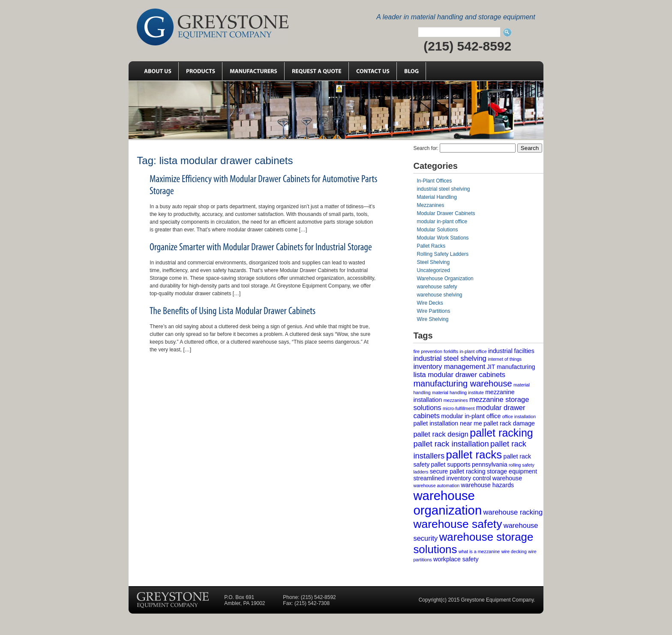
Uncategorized (433, 270)
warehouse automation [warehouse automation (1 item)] (436, 485)
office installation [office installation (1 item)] (519, 416)
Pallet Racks (431, 246)
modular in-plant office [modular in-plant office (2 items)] (471, 416)
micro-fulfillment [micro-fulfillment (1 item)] (459, 408)
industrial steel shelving (443, 189)
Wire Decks (430, 303)
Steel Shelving (433, 262)
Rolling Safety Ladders (442, 254)
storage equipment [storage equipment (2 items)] (512, 471)
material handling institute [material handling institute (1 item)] (458, 392)
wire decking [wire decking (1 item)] (514, 551)
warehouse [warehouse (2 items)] (507, 478)
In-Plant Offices (434, 181)
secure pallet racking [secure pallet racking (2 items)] (458, 471)
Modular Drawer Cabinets (446, 213)
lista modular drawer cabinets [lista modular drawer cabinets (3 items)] (459, 374)
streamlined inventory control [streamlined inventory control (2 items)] (452, 478)
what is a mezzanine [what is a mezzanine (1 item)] (479, 551)
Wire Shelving (432, 319)
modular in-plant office (442, 222)
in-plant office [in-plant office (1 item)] (473, 351)
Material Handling (436, 197)
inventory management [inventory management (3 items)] (449, 366)
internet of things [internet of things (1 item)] (505, 359)
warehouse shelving (439, 295)
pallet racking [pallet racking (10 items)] (501, 433)
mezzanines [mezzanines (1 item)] (456, 400)
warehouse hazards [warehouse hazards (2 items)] (488, 485)
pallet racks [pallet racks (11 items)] (474, 455)
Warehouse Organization (445, 279)
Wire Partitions (433, 311)
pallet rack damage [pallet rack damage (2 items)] (509, 423)
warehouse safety (437, 287)
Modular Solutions (437, 230)
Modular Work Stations (442, 238)
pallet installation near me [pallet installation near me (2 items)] (448, 423)
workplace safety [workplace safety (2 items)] (456, 559)
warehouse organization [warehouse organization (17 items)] (447, 503)
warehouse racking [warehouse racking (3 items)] (513, 512)
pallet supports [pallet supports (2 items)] (451, 464)
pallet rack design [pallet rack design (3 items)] (441, 434)
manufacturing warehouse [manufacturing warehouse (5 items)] (462, 383)
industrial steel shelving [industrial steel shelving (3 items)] (450, 358)
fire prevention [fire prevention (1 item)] (428, 351)
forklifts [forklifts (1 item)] (451, 351)
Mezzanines (430, 205)
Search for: (426, 148)
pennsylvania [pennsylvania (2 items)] (490, 464)
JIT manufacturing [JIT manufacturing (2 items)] (511, 367)
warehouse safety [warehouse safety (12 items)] (457, 524)
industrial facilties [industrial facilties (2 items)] (511, 351)
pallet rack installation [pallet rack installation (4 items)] (451, 444)
